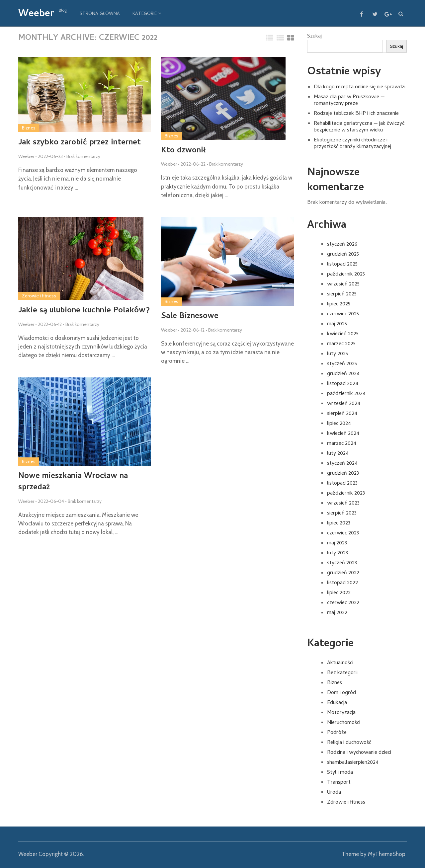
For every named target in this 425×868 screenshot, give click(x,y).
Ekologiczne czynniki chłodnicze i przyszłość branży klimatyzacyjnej (352, 144)
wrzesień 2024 (344, 404)
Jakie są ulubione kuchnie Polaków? (84, 311)
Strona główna (100, 14)
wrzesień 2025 (343, 284)
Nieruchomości (344, 723)
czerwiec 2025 (343, 314)
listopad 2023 (342, 484)
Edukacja (337, 703)
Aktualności (340, 663)
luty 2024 (338, 454)
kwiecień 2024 (343, 434)
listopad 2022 (342, 583)
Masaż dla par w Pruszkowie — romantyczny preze (349, 101)
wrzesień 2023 (343, 504)
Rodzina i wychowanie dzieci (359, 753)
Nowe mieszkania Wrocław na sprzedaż (73, 482)
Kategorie (145, 14)
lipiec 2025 (339, 304)
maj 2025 (337, 324)
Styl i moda (340, 773)
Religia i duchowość (349, 743)
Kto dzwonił (183, 151)
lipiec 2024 (339, 424)
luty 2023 (338, 553)
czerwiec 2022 (343, 603)
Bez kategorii (342, 673)
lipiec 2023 (339, 523)
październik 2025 (346, 275)
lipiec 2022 (339, 593)
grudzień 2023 (343, 474)
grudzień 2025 (343, 255)
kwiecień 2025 (343, 334)
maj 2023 (337, 543)
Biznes (29, 128)
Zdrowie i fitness (39, 296)
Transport (339, 783)
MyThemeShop (387, 854)
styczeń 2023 (342, 563)
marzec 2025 (341, 344)
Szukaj (314, 37)
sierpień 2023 (342, 513)
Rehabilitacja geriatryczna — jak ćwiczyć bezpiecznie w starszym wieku (359, 127)
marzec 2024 (342, 444)
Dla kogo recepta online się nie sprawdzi (360, 87)
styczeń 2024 (342, 464)
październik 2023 (346, 494)
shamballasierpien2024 (353, 763)
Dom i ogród (341, 693)
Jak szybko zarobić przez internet (80, 143)
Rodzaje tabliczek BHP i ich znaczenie (356, 114)
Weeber (36, 15)
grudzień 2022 (343, 573)
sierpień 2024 (342, 414)
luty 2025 (338, 354)
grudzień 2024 (343, 374)
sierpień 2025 (342, 294)
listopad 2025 (342, 265)
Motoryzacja (341, 713)
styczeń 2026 (342, 245)
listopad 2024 (343, 384)
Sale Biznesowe (190, 317)
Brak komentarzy (83, 156)
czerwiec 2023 (343, 533)
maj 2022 (337, 613)
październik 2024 (346, 394)
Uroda (334, 793)
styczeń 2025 (342, 364)
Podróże (337, 733)
